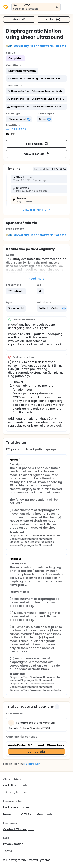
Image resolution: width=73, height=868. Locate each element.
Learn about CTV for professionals (28, 814)
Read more (36, 279)
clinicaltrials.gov (32, 764)
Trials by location (15, 793)
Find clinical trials (15, 785)
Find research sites (16, 807)
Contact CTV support (18, 829)
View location (37, 154)
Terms (8, 851)
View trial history (36, 210)
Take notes (37, 144)
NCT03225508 (16, 130)
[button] (22, 71)
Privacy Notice (13, 844)
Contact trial (37, 752)
